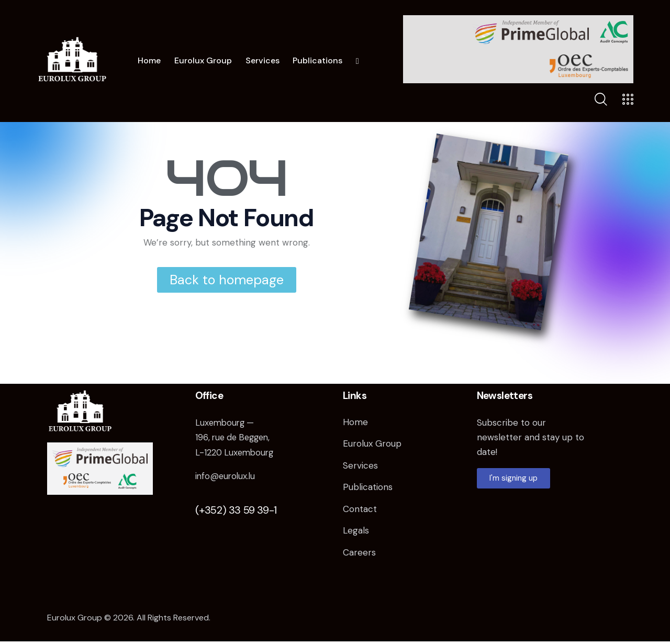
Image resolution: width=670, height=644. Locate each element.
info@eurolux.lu (226, 475)
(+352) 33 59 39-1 (236, 509)
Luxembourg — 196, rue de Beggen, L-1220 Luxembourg (236, 437)
